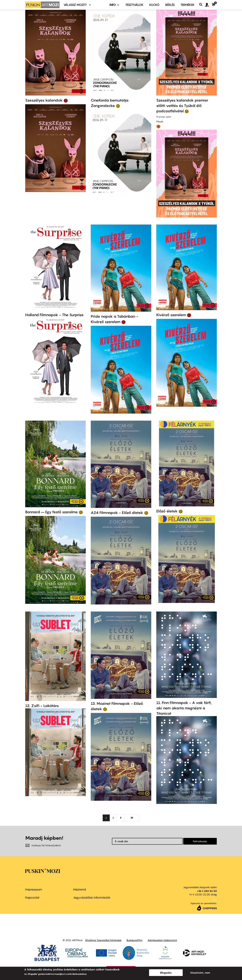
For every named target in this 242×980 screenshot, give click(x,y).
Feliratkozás (200, 841)
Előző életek (167, 511)
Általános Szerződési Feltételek (103, 940)
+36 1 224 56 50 (207, 891)
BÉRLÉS (170, 5)
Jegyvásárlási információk (92, 898)
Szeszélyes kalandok (44, 100)
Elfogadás (166, 973)
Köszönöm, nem (200, 973)
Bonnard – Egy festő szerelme (52, 512)
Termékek (188, 5)
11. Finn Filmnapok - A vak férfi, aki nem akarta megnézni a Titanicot (184, 708)
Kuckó (154, 5)
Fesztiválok (135, 5)
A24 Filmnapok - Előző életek (117, 513)
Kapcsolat (32, 898)
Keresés (202, 5)
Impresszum (34, 889)
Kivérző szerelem (171, 315)
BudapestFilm (135, 940)
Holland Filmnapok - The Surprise (54, 315)
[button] (208, 5)
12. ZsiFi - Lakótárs (42, 706)
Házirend (79, 889)
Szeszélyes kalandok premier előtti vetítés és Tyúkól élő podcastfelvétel (182, 106)
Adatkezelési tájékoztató (162, 940)
